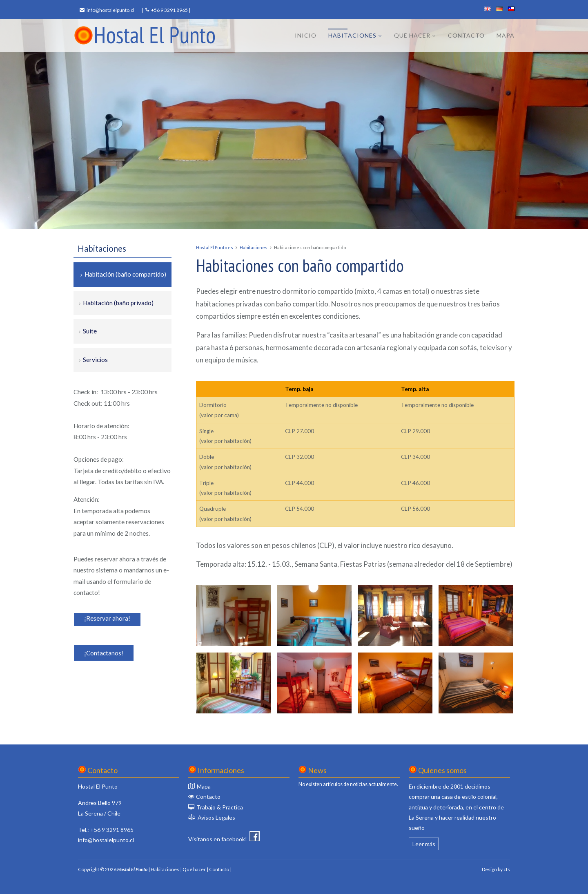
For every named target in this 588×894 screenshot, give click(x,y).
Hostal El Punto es (215, 247)
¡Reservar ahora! (107, 618)
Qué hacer (412, 35)
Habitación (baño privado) (118, 303)
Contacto (466, 35)
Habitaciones (352, 35)
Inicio (306, 35)
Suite (90, 331)
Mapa (506, 35)
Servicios (95, 360)
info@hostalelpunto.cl (110, 10)
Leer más (424, 844)
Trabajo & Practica (220, 807)
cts (507, 869)
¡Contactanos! (104, 653)
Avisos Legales (216, 817)
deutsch (499, 9)
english (488, 9)
